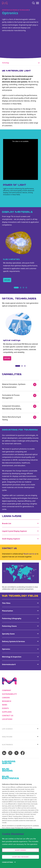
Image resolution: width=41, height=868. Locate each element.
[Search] (33, 3)
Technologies (24, 10)
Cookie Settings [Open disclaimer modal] (8, 862)
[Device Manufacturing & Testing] (20, 418)
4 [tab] (26, 290)
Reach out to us (30, 554)
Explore (7, 280)
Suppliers (7, 712)
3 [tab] (23, 290)
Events (5, 708)
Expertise (5, 10)
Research (7, 701)
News (5, 705)
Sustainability (10, 694)
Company (7, 690)
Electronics (14, 10)
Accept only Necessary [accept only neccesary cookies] (21, 857)
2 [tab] (21, 290)
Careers (6, 698)
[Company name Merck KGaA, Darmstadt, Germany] (5, 3)
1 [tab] (15, 290)
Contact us (8, 716)
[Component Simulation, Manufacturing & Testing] (20, 407)
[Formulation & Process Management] (20, 397)
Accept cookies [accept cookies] (21, 850)
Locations (7, 719)
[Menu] (38, 3)
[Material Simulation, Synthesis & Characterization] (20, 386)
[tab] (20, 729)
